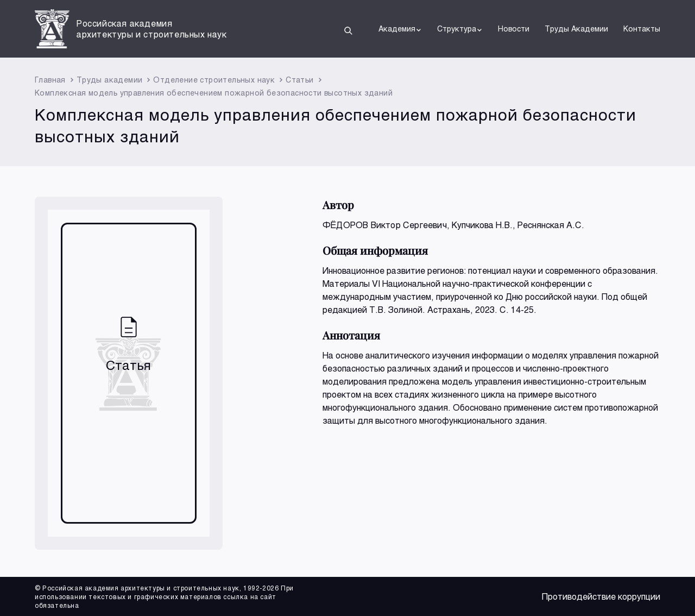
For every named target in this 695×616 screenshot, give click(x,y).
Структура (460, 29)
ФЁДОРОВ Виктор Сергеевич (385, 225)
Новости (514, 29)
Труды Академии (576, 29)
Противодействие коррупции (601, 596)
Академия (400, 29)
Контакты (642, 29)
